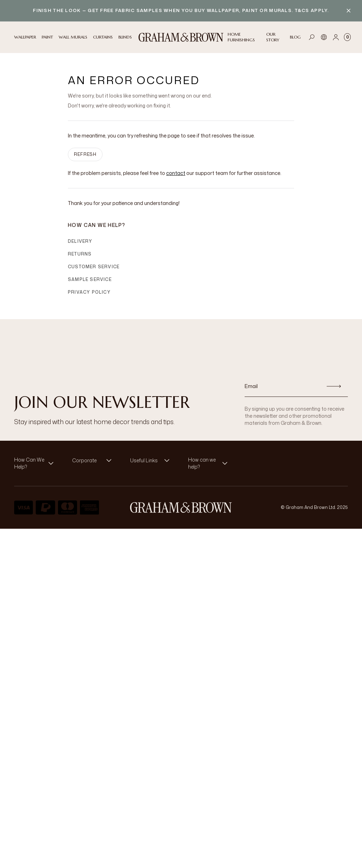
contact (176, 173)
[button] (36, 463)
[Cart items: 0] (347, 37)
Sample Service (90, 279)
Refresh (85, 154)
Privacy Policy (89, 292)
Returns (80, 254)
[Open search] (312, 37)
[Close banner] (349, 11)
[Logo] (181, 37)
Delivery (80, 241)
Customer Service (94, 267)
